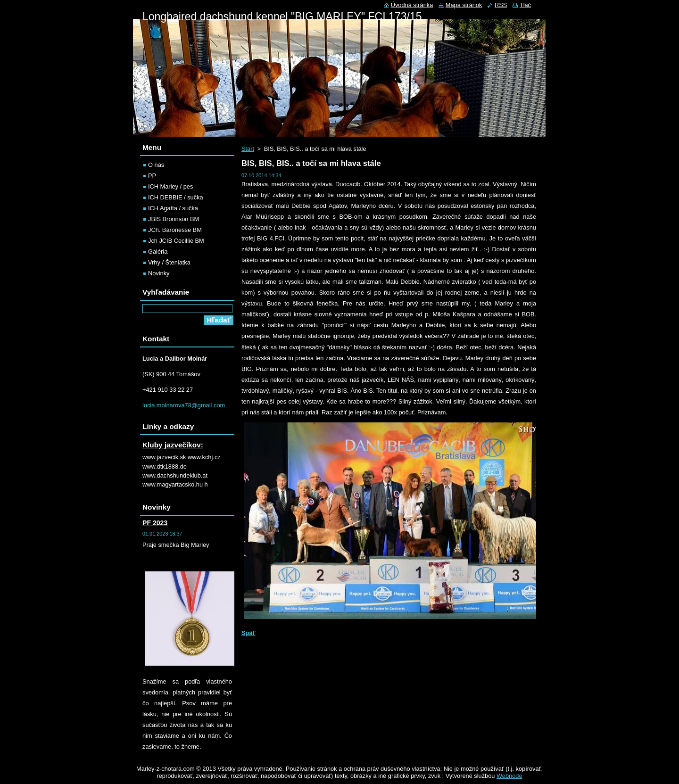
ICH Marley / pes (170, 186)
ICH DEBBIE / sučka (176, 197)
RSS (501, 5)
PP (152, 176)
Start (248, 149)
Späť (248, 633)
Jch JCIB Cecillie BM (176, 241)
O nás (156, 165)
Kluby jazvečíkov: (173, 445)
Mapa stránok (464, 5)
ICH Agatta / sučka (173, 208)
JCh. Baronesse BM (175, 230)
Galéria (158, 252)
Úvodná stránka (412, 5)
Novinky (159, 273)
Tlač (525, 5)
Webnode (509, 776)
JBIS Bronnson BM (174, 219)
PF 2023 (155, 523)
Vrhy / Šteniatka (169, 262)
